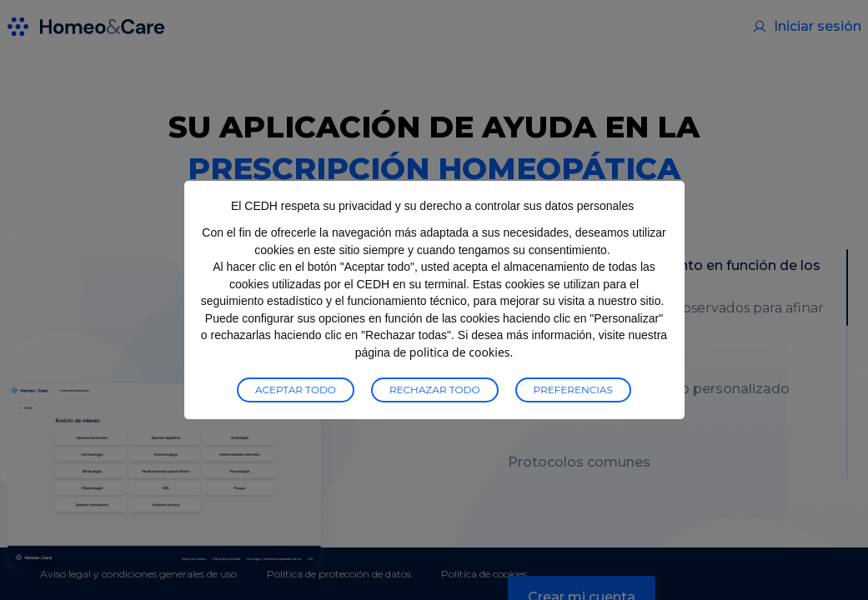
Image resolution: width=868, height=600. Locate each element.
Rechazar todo (435, 390)
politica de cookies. (461, 352)
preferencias (573, 390)
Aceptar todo (296, 390)
